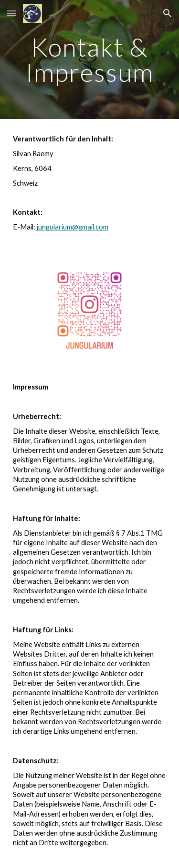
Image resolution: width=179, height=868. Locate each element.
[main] (90, 60)
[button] (11, 13)
